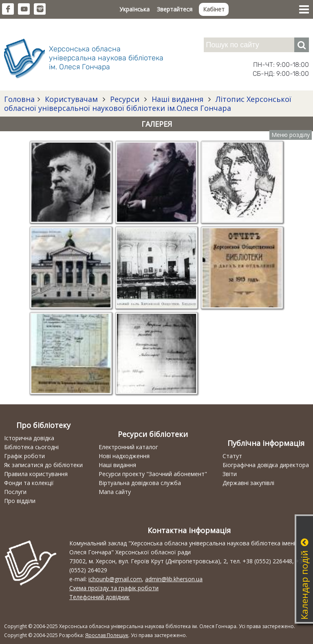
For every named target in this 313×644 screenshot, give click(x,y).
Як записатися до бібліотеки (43, 465)
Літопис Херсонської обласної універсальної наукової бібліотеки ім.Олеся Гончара (148, 104)
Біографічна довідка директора (266, 465)
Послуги (15, 492)
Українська (134, 9)
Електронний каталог (128, 447)
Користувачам (71, 99)
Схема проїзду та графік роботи (114, 588)
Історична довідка (29, 438)
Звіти (230, 474)
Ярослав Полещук (107, 635)
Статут (232, 456)
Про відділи (20, 501)
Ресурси (125, 99)
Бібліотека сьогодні (31, 447)
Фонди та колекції (29, 483)
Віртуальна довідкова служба (140, 483)
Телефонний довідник (99, 597)
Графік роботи (24, 456)
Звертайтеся (175, 9)
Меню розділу (291, 135)
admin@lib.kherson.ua (174, 579)
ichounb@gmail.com (115, 579)
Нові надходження (124, 456)
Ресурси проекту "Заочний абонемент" (153, 474)
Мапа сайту (115, 492)
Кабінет (214, 9)
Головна (19, 99)
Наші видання (177, 99)
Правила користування (36, 474)
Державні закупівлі (248, 483)
